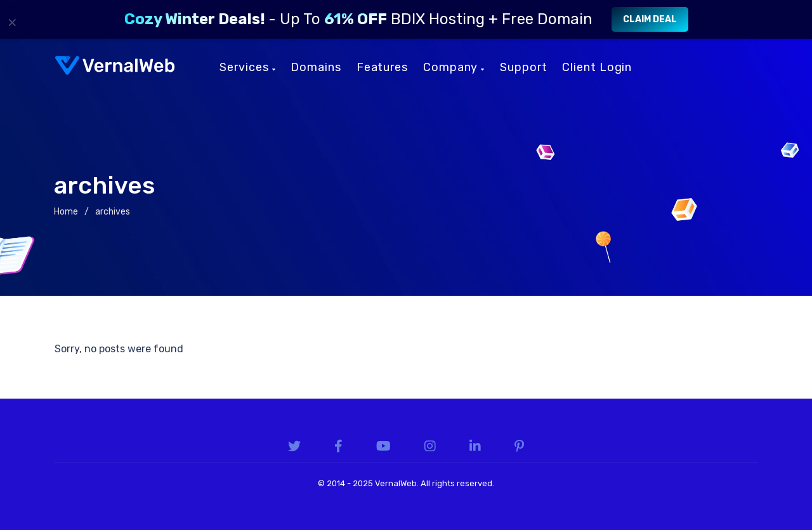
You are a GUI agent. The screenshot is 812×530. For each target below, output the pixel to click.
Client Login (597, 67)
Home (66, 212)
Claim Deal (650, 19)
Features (382, 67)
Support (523, 67)
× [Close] (12, 22)
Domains (316, 67)
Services (247, 67)
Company (454, 67)
